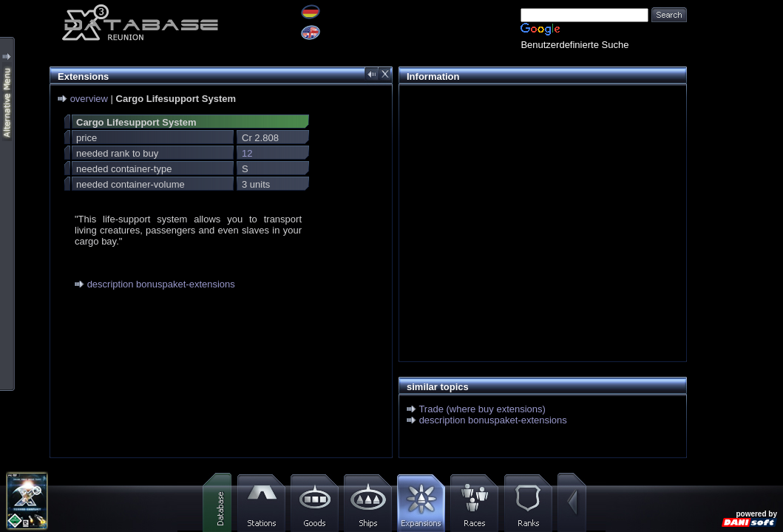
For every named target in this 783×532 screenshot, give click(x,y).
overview (89, 99)
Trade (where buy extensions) (482, 409)
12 (247, 153)
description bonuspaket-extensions (161, 284)
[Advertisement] (539, 197)
